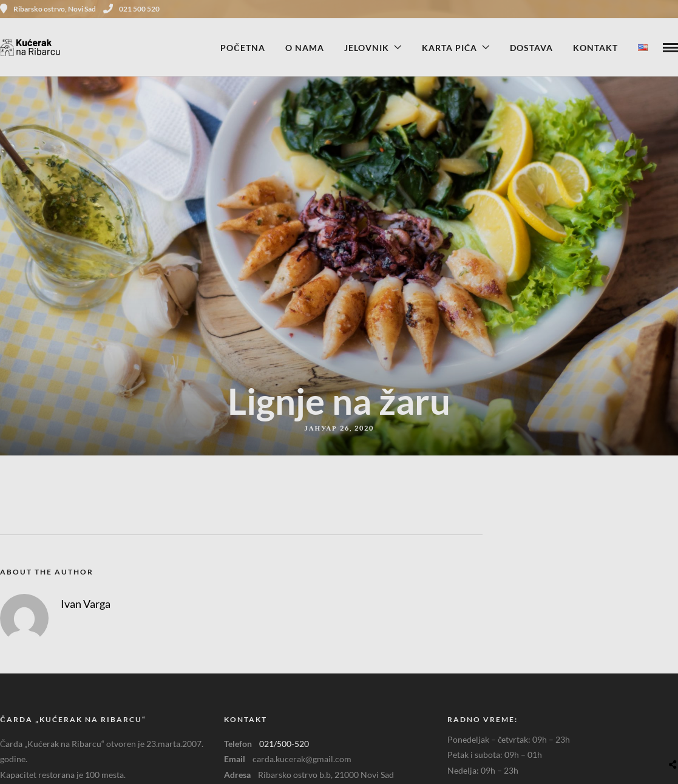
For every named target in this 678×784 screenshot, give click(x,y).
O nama (305, 48)
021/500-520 (284, 744)
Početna (243, 48)
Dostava (531, 48)
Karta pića (449, 48)
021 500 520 (131, 9)
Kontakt (595, 48)
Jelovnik (367, 48)
